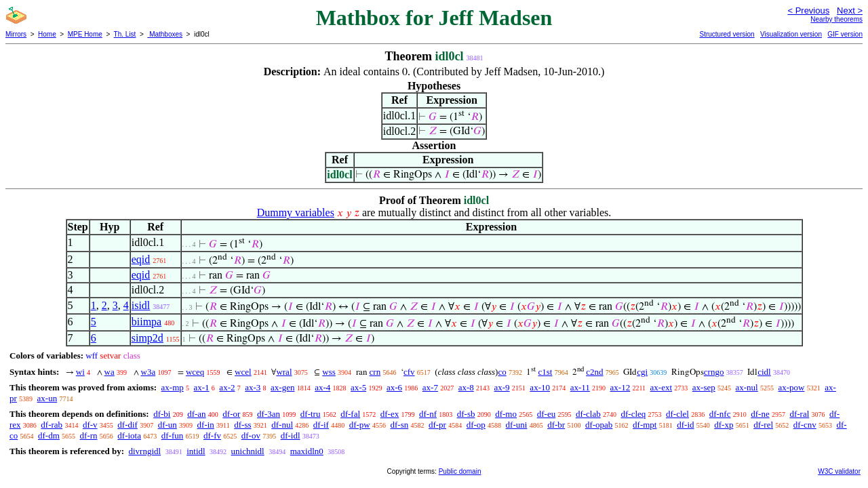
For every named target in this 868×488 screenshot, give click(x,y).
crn (375, 372)
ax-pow (791, 387)
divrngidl (144, 451)
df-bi (162, 414)
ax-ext (661, 387)
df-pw (360, 425)
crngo (714, 372)
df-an (196, 414)
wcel (243, 372)
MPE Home (85, 34)
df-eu (546, 414)
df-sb (466, 414)
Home (47, 34)
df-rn (89, 435)
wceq (195, 372)
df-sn (399, 425)
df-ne (760, 414)
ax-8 (466, 387)
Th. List (125, 34)
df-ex (390, 414)
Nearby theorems (836, 19)
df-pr (437, 425)
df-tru (311, 414)
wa (110, 372)
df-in (206, 425)
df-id (685, 425)
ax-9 (502, 387)
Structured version (727, 34)
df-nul (282, 425)
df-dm (49, 435)
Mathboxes (165, 34)
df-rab (52, 425)
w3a (149, 372)
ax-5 (358, 387)
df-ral (799, 414)
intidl (196, 451)
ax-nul (747, 387)
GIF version (845, 34)
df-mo (506, 414)
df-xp (724, 425)
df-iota (129, 435)
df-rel (763, 425)
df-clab (588, 414)
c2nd (594, 372)
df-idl (291, 435)
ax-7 (430, 387)
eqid (141, 259)
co (502, 372)
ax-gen (282, 387)
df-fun (173, 435)
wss (329, 372)
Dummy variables (296, 212)
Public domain (460, 471)
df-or (231, 414)
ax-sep (704, 387)
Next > (850, 11)
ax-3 (253, 387)
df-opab (599, 425)
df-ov (251, 435)
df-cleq (633, 414)
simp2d (147, 338)
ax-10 (540, 387)
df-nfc (720, 414)
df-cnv (805, 425)
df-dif (127, 425)
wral (284, 372)
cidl (764, 372)
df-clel (677, 414)
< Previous (808, 11)
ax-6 (394, 387)
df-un (167, 425)
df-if (321, 425)
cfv (409, 372)
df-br (556, 425)
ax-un (47, 398)
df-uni (517, 425)
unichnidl (248, 451)
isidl (141, 305)
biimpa (146, 322)
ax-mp (173, 387)
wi (80, 372)
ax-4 (322, 387)
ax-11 (580, 387)
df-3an (269, 414)
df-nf (428, 414)
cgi (642, 372)
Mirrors (16, 34)
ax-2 (227, 387)
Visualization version (791, 34)
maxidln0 (307, 451)
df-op (476, 425)
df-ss (242, 425)
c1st (545, 372)
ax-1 (202, 387)
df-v (90, 425)
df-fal (350, 414)
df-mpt (645, 425)
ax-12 (620, 387)
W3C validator (839, 471)
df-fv (212, 435)
